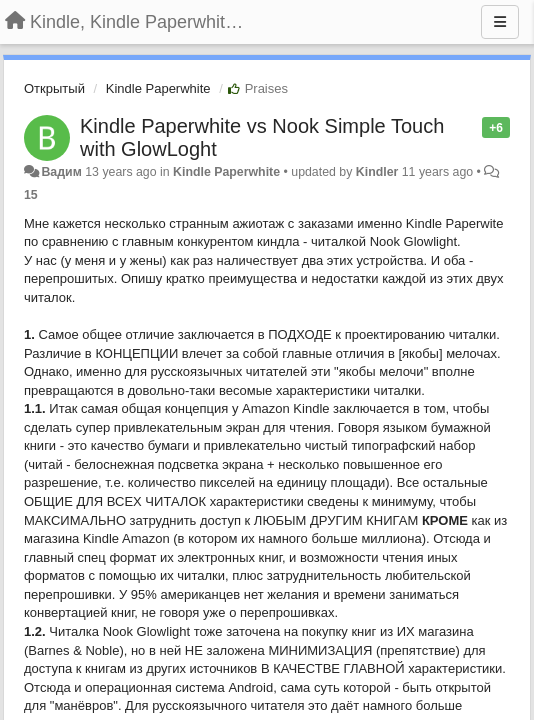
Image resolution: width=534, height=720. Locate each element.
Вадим (61, 172)
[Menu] (500, 22)
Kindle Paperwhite (158, 88)
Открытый (54, 88)
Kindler (377, 172)
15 (31, 195)
